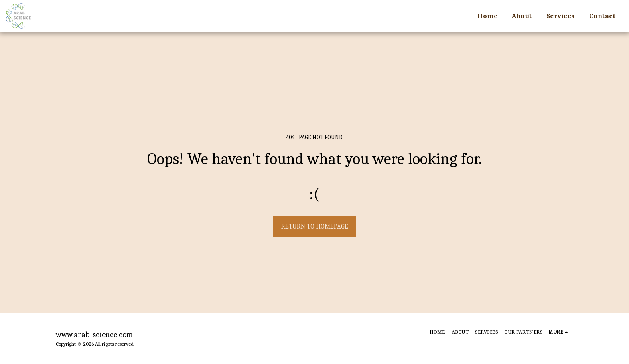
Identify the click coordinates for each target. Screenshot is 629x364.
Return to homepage (315, 226)
